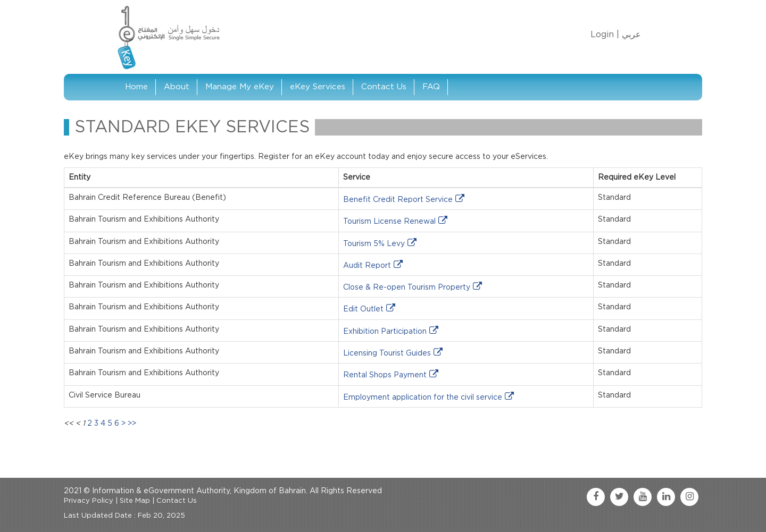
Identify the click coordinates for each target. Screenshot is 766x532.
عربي (631, 35)
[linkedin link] (666, 497)
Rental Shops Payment (385, 375)
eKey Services (318, 87)
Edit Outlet (363, 309)
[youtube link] (643, 497)
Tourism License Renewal (389, 222)
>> (132, 424)
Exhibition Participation (385, 332)
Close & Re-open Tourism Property (407, 288)
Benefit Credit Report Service (398, 200)
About (177, 87)
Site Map (135, 501)
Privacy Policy (89, 501)
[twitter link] (619, 497)
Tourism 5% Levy (374, 244)
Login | (605, 35)
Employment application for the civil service (423, 398)
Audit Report (367, 266)
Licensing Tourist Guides (387, 353)
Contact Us (384, 87)
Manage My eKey (240, 87)
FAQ (431, 87)
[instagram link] (689, 497)
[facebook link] (596, 497)
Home (136, 87)
